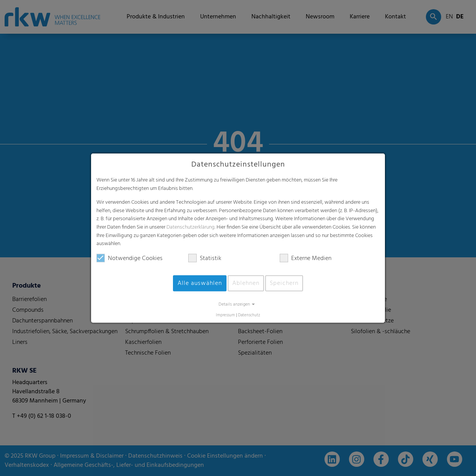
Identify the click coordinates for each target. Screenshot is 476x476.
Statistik (205, 258)
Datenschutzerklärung (191, 227)
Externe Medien (306, 258)
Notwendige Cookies (130, 258)
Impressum (225, 315)
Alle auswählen (200, 283)
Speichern (284, 283)
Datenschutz (249, 315)
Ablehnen (246, 283)
